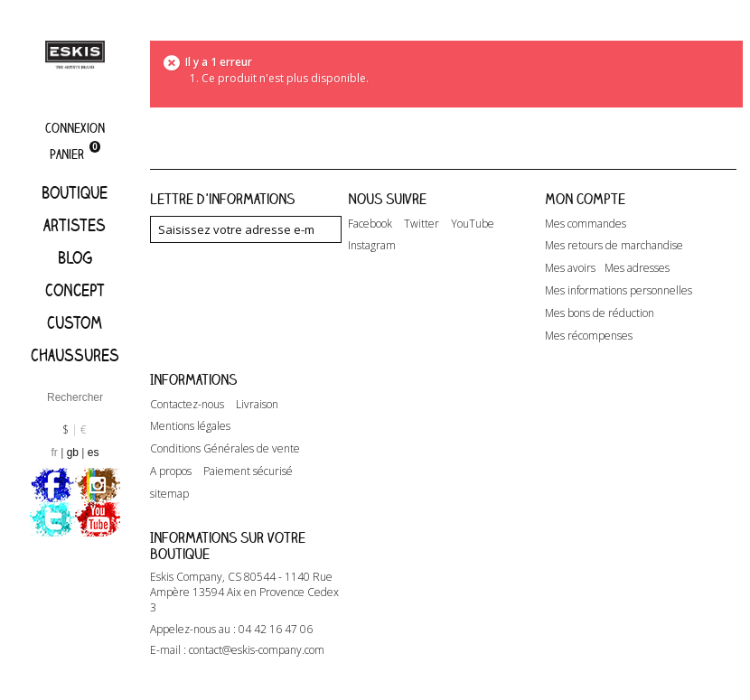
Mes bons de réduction (600, 313)
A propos (171, 471)
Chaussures (75, 355)
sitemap (169, 494)
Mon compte (585, 199)
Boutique (75, 192)
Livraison (257, 405)
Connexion (75, 128)
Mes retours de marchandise (614, 246)
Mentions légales (190, 426)
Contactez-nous (187, 405)
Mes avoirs (570, 268)
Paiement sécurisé (248, 471)
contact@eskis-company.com (257, 650)
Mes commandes (586, 224)
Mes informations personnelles (619, 291)
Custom (75, 322)
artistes (75, 225)
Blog (75, 257)
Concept (75, 290)
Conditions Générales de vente (225, 449)
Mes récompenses (589, 336)
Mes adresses (637, 268)
